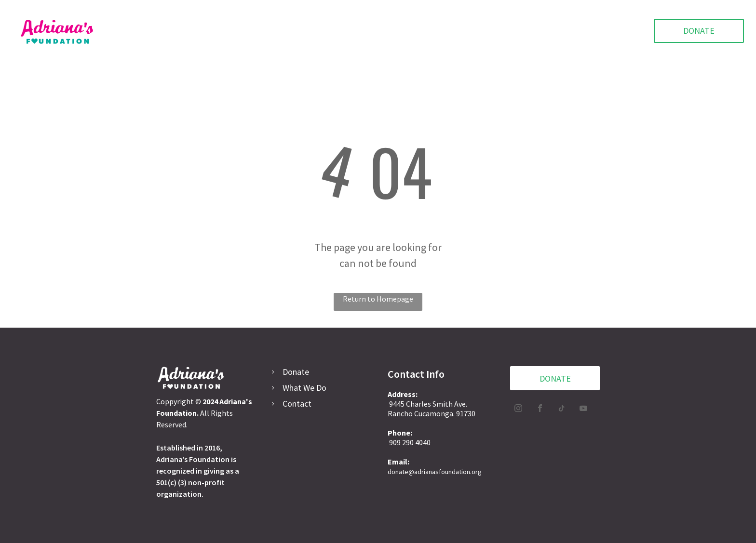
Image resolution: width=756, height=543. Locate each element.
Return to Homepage (378, 299)
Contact (297, 404)
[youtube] (583, 409)
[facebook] (540, 409)
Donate (296, 372)
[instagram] (518, 409)
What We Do (304, 388)
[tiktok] (562, 409)
